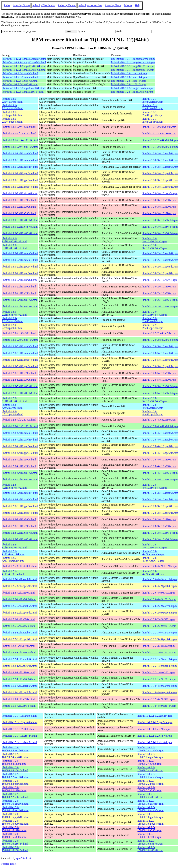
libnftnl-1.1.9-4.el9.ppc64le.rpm (160, 692)
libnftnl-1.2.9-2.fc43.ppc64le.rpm (153, 326)
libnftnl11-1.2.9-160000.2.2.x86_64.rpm (150, 796)
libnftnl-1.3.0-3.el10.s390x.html (19, 200)
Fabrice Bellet (9, 864)
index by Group (21, 5)
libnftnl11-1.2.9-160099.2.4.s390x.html (14, 762)
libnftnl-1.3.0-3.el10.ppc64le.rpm (160, 173)
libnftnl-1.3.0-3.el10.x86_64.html (20, 220)
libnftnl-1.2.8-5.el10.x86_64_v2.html (14, 400)
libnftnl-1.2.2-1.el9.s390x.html (18, 672)
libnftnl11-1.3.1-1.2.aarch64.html (20, 716)
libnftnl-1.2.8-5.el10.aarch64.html (20, 346)
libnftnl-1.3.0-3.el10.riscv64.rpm (160, 193)
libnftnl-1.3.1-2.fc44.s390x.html (19, 127)
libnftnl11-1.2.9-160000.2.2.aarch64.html (15, 776)
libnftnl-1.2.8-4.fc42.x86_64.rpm (160, 426)
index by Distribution (44, 5)
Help (138, 5)
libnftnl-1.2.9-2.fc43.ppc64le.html (12, 326)
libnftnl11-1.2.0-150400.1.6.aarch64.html (15, 802)
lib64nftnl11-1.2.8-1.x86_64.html (20, 81)
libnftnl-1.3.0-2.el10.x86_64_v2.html (14, 313)
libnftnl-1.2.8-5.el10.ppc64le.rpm (160, 360)
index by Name (113, 5)
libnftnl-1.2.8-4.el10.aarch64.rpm (160, 433)
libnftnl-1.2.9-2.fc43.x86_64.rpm (160, 340)
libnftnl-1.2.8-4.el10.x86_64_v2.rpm (155, 486)
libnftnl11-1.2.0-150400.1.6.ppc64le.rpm (150, 816)
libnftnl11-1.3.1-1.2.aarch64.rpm (155, 716)
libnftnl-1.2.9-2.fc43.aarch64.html (12, 320)
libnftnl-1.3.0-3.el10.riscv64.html (20, 193)
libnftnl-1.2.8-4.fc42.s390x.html (19, 420)
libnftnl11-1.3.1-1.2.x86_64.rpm (155, 736)
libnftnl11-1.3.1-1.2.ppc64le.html (20, 722)
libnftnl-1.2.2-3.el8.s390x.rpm (159, 646)
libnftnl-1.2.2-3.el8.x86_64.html (19, 652)
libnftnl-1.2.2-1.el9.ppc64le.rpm (160, 666)
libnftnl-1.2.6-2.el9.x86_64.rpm (159, 626)
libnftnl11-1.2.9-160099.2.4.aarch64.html (15, 749)
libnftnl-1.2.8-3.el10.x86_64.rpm (160, 533)
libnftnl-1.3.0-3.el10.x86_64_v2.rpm (155, 240)
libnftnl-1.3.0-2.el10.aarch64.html (20, 253)
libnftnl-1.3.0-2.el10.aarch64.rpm (160, 253)
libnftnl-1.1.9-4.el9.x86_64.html (19, 706)
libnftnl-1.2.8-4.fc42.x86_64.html (20, 426)
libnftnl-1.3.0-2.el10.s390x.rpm (159, 287)
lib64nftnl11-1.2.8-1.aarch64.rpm (129, 73)
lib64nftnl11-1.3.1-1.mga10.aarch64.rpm (133, 59)
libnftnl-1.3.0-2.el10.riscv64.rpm (160, 280)
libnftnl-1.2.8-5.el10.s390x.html (19, 373)
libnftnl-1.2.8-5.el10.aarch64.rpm (160, 346)
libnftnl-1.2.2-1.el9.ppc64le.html (19, 666)
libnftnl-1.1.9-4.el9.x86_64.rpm (159, 706)
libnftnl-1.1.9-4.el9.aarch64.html (19, 686)
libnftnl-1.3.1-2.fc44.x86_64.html (20, 140)
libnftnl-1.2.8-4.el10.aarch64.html (20, 433)
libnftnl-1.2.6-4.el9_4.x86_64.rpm (153, 573)
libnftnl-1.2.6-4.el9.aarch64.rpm (160, 579)
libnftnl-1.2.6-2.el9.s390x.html (18, 619)
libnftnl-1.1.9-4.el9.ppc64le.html (19, 692)
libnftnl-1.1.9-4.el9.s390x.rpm (159, 699)
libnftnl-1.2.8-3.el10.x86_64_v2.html (14, 546)
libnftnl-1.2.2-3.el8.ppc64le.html (19, 639)
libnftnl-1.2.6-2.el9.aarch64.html (19, 606)
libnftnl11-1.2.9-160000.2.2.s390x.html (14, 789)
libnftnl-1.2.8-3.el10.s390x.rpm (159, 519)
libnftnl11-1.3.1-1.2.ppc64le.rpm (155, 722)
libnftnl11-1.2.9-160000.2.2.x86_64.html (15, 796)
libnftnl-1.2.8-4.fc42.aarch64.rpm (153, 406)
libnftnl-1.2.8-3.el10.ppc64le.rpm (160, 506)
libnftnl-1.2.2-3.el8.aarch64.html (19, 633)
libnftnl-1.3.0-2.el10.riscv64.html (20, 280)
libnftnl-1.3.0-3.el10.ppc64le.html (20, 173)
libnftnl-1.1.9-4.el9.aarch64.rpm (160, 686)
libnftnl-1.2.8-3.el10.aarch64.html (20, 493)
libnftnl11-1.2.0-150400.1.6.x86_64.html (15, 842)
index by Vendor (67, 5)
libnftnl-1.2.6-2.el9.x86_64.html (19, 626)
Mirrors (128, 5)
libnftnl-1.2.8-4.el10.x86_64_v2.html (14, 486)
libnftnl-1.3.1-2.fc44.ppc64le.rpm (153, 114)
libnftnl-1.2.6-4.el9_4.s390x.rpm (160, 566)
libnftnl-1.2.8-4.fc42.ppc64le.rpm (153, 413)
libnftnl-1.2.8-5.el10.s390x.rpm (159, 373)
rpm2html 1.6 (24, 858)
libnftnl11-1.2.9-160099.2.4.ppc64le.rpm (150, 756)
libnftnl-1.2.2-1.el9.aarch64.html (19, 659)
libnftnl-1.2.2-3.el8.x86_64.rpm (159, 652)
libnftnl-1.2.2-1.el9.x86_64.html (19, 679)
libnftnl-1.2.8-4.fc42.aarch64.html (12, 406)
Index (7, 5)
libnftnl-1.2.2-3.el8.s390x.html (18, 646)
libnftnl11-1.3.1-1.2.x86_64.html (19, 736)
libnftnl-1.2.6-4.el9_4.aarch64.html (13, 553)
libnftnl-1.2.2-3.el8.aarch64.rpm (160, 633)
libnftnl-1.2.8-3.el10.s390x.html (19, 519)
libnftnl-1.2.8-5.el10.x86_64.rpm (160, 386)
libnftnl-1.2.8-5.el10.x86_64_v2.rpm (155, 400)
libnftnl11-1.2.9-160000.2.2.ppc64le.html (15, 782)
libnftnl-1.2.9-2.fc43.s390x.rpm (159, 333)
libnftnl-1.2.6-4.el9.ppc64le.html (19, 586)
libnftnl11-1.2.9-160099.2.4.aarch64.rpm (150, 749)
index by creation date (90, 5)
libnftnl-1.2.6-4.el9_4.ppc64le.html (13, 559)
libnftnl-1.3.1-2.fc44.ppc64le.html (12, 114)
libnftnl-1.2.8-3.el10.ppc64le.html (20, 506)
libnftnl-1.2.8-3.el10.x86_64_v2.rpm (155, 546)
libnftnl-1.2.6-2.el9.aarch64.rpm (160, 606)
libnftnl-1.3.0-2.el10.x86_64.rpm (160, 300)
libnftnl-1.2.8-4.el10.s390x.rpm (159, 460)
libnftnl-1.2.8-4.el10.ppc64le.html (20, 446)
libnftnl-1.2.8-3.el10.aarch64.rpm (160, 493)
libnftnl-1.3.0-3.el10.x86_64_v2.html (14, 240)
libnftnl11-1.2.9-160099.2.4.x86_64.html (15, 769)
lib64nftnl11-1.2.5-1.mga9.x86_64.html (23, 92)
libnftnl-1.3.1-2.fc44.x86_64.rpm (160, 140)
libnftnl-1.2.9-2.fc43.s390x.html (19, 333)
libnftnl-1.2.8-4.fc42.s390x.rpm (159, 420)
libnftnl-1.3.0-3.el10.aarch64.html (20, 153)
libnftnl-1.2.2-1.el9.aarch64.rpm (160, 659)
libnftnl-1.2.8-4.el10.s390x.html (19, 460)
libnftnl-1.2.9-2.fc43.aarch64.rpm (153, 320)
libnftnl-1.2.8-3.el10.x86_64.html (20, 533)
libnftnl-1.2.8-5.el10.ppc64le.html (20, 360)
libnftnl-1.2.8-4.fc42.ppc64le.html (12, 413)
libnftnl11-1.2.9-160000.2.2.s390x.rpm (149, 789)
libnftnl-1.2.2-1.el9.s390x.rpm (159, 672)
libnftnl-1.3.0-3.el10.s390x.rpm (159, 200)
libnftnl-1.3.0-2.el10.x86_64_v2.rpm (155, 313)
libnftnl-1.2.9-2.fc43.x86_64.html (20, 340)
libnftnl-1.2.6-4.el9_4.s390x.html (20, 566)
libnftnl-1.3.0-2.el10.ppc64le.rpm (160, 267)
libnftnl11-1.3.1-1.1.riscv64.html (19, 742)
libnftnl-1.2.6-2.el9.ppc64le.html (19, 613)
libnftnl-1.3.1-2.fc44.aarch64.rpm (153, 100)
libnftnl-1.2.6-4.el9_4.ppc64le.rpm (153, 559)
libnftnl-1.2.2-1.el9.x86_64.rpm (159, 679)
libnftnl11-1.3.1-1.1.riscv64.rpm (155, 742)
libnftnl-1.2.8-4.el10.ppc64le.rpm (160, 446)
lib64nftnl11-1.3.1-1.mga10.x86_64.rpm (133, 66)
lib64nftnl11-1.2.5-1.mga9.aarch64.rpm (132, 88)
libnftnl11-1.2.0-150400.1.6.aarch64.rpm (150, 802)
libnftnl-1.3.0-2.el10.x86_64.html (20, 300)
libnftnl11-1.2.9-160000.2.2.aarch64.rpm (150, 776)
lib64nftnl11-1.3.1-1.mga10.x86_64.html (24, 66)
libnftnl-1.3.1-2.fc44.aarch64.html (12, 100)
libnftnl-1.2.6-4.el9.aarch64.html (19, 579)
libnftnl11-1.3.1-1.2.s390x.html (19, 729)
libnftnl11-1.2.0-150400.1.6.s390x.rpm (149, 829)
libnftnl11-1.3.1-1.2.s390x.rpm (154, 729)
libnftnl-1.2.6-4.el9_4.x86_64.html (13, 573)
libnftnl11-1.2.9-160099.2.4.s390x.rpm (149, 762)
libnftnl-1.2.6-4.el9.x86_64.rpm (159, 599)
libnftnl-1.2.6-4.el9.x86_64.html (19, 599)
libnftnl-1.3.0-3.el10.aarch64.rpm (160, 153)
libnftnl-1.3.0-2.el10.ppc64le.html (20, 267)
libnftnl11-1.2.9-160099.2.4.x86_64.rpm (150, 769)
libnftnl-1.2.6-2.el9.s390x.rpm (159, 619)
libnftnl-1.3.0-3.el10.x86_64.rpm (160, 220)
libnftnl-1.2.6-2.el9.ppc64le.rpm (160, 613)
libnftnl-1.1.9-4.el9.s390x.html (18, 699)
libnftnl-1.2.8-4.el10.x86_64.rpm (160, 473)
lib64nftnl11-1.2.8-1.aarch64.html (20, 73)
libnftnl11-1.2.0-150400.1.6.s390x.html (14, 829)
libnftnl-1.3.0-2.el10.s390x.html (19, 287)
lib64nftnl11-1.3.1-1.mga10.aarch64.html (24, 59)
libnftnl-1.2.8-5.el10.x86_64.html (20, 386)
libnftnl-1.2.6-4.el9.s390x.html (18, 593)
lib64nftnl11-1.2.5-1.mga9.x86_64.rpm (132, 92)
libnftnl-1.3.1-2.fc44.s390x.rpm (159, 127)
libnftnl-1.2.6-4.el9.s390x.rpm (159, 593)
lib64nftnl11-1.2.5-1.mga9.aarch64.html (23, 88)
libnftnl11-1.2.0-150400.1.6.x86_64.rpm (150, 842)
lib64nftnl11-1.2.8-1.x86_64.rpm (129, 81)
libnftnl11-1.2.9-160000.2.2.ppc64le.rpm (150, 782)
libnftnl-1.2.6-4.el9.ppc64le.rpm (160, 586)
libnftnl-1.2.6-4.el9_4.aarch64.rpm (153, 553)
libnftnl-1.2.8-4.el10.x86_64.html (20, 473)
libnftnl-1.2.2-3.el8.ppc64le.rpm (160, 639)
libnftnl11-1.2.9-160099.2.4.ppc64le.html (15, 756)
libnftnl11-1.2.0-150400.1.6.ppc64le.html (15, 816)
